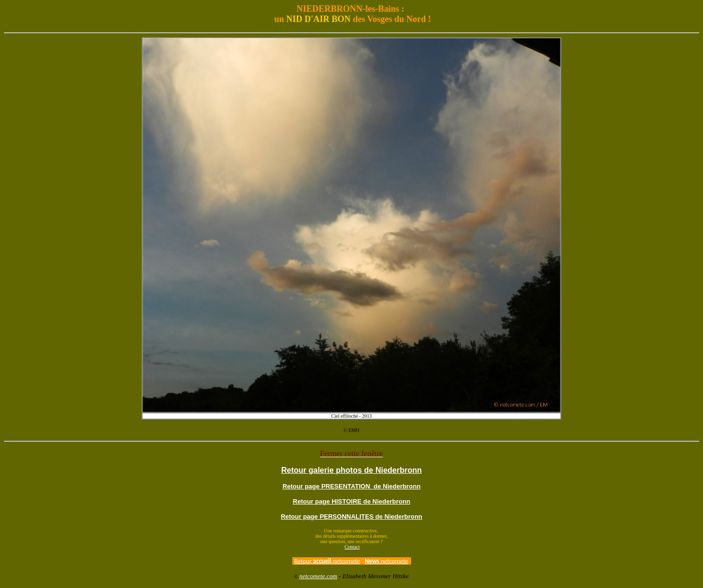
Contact (352, 547)
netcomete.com (318, 576)
